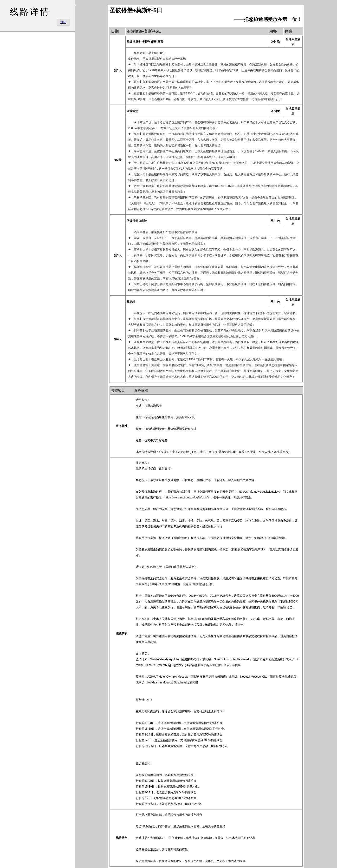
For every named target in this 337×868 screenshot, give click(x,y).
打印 (63, 22)
